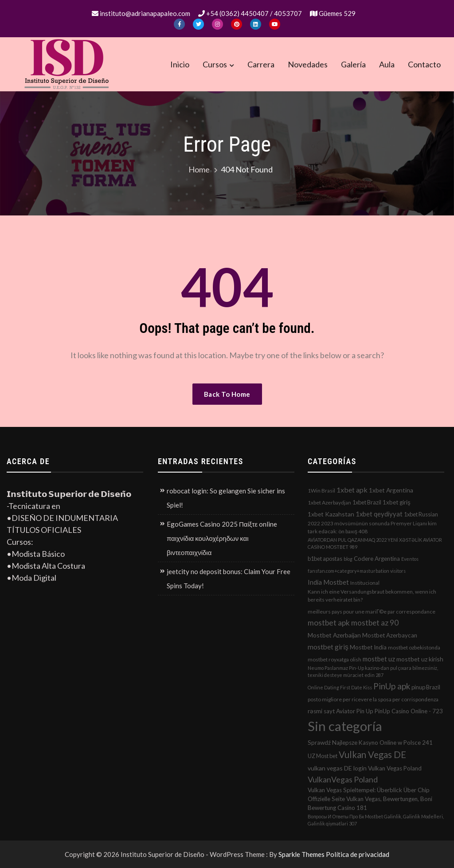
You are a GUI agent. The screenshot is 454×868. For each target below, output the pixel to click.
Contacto (424, 64)
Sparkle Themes (301, 854)
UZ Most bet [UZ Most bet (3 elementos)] (323, 756)
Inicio (180, 64)
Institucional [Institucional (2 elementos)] (365, 583)
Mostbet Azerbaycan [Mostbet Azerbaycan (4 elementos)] (390, 635)
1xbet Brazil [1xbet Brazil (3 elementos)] (367, 502)
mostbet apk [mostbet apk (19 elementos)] (329, 623)
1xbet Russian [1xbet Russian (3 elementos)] (421, 514)
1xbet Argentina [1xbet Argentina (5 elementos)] (391, 490)
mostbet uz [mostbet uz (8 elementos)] (379, 659)
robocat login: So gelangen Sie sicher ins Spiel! (226, 498)
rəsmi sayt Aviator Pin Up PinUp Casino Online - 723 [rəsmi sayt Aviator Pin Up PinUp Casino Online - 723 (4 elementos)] (375, 711)
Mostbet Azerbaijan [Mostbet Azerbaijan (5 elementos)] (334, 635)
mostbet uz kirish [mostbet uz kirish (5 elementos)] (420, 659)
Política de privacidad (358, 854)
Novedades (308, 64)
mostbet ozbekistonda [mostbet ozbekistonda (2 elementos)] (414, 647)
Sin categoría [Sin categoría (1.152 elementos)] (345, 726)
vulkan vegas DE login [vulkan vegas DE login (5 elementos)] (337, 768)
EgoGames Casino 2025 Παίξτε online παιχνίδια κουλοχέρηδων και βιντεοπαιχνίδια (222, 538)
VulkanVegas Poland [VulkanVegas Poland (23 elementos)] (343, 779)
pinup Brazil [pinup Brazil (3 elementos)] (426, 687)
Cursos (215, 64)
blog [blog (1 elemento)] (348, 559)
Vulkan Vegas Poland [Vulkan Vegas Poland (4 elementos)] (395, 768)
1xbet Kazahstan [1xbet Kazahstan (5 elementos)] (331, 514)
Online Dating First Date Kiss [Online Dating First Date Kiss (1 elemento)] (340, 687)
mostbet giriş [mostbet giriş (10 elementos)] (328, 647)
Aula (387, 64)
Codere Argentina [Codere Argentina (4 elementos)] (377, 559)
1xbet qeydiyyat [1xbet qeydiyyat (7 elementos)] (379, 514)
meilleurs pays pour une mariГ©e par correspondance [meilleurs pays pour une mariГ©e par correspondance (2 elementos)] (372, 612)
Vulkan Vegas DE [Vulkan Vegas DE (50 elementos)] (372, 755)
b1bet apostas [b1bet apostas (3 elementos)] (325, 559)
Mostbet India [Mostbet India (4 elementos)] (368, 647)
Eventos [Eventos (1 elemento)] (410, 559)
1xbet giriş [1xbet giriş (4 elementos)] (397, 502)
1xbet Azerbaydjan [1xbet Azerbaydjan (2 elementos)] (329, 502)
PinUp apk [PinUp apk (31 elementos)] (392, 686)
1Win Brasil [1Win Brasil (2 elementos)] (321, 491)
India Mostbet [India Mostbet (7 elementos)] (328, 582)
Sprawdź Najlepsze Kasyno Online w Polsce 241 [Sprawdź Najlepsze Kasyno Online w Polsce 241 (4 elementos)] (370, 743)
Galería (353, 64)
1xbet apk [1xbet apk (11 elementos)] (352, 490)
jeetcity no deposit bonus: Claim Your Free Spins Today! (229, 579)
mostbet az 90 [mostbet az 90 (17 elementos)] (375, 623)
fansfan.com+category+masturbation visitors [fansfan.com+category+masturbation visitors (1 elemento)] (357, 571)
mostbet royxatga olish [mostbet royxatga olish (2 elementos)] (335, 659)
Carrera (261, 64)
